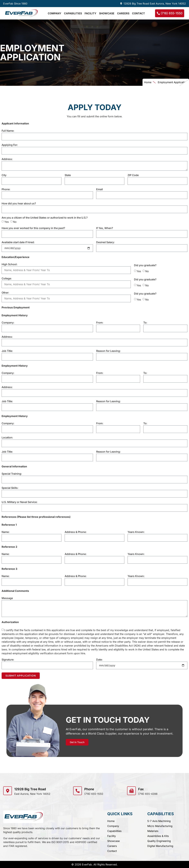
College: (7, 279)
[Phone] (78, 791)
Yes (7, 222)
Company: (8, 323)
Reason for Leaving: (108, 351)
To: (145, 323)
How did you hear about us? (19, 204)
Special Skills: (10, 488)
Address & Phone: (76, 532)
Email (99, 189)
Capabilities (73, 13)
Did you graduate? (145, 265)
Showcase (107, 13)
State (68, 175)
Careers (123, 13)
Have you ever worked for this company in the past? (33, 228)
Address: (7, 159)
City (4, 175)
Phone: (6, 189)
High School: (9, 264)
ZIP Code (133, 175)
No (15, 222)
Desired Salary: (105, 242)
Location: (7, 438)
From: (100, 323)
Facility (90, 13)
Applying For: (10, 145)
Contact (138, 13)
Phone (89, 789)
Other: (5, 293)
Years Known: (136, 532)
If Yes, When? (105, 228)
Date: (99, 660)
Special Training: (12, 474)
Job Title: (7, 351)
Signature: (8, 660)
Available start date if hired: (18, 242)
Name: (6, 532)
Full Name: (8, 131)
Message (7, 598)
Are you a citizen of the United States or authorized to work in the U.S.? (45, 218)
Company (55, 13)
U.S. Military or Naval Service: (20, 502)
